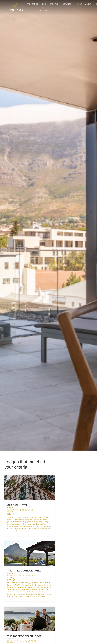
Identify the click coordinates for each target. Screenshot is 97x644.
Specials (54, 4)
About (89, 4)
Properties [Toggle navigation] (32, 4)
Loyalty (79, 4)
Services (67, 4)
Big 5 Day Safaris (44, 7)
